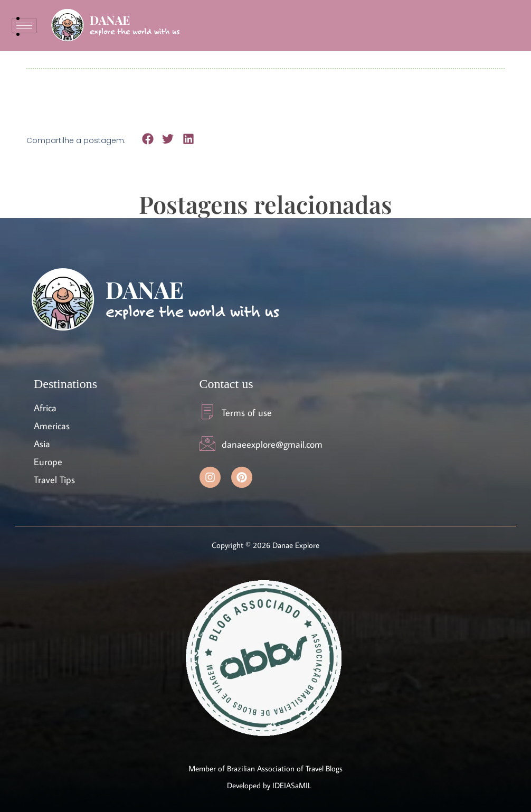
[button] (148, 139)
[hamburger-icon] (24, 26)
